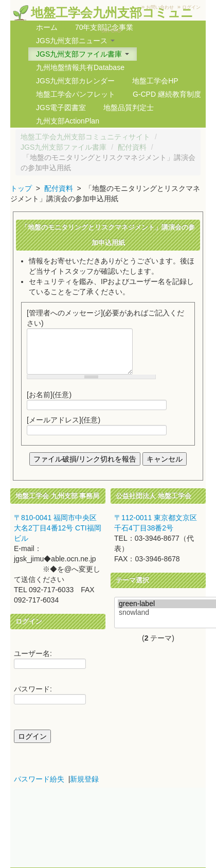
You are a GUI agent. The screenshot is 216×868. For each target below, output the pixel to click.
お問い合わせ (160, 7)
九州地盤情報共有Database (80, 67)
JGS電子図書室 (61, 108)
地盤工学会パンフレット (76, 94)
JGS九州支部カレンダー (75, 81)
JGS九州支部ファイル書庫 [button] (83, 54)
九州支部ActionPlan (68, 121)
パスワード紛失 (39, 779)
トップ (21, 188)
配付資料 (132, 147)
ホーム (47, 27)
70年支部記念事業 (104, 27)
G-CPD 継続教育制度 (167, 94)
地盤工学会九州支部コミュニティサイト (85, 137)
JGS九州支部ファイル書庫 (64, 147)
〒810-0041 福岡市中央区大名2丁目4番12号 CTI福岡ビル (58, 528)
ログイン (191, 7)
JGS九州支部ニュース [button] (75, 41)
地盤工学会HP (155, 81)
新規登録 (84, 779)
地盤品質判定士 (129, 108)
